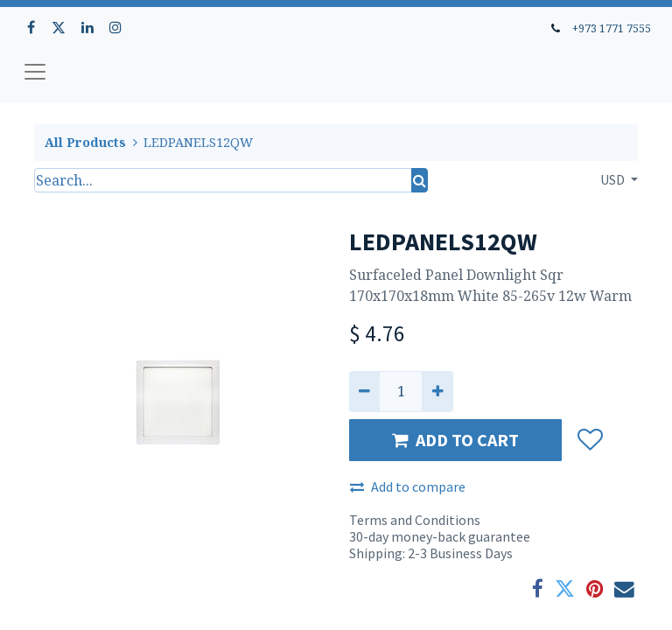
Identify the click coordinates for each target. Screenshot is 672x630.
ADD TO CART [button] (455, 440)
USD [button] (614, 179)
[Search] (420, 180)
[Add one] (437, 391)
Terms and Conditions (415, 520)
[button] (589, 440)
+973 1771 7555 (612, 28)
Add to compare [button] (408, 486)
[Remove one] (364, 391)
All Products (85, 142)
